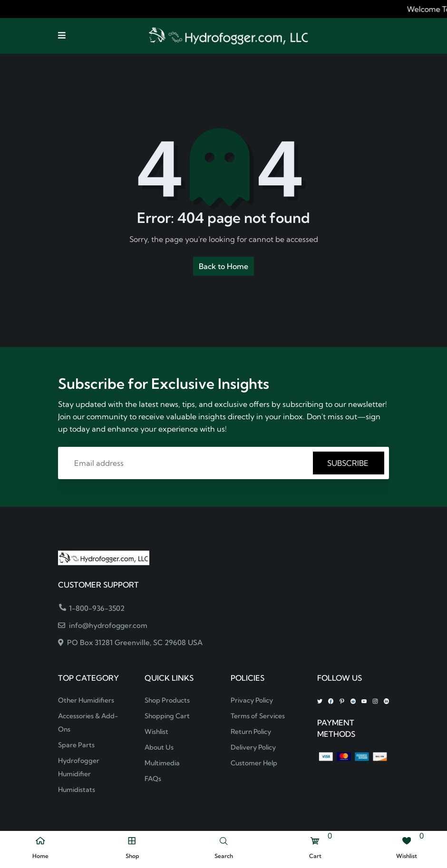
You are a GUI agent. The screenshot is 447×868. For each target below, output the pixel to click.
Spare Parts (76, 745)
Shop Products (167, 700)
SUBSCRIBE (349, 463)
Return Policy (251, 732)
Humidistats (77, 790)
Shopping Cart (167, 716)
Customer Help (254, 763)
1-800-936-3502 (92, 608)
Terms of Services (258, 716)
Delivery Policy (253, 747)
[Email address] (187, 463)
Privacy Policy (252, 700)
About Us (159, 747)
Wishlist (156, 732)
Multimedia (162, 763)
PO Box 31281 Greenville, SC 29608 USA (130, 642)
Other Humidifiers (86, 700)
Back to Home (223, 266)
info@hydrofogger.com (103, 625)
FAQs (153, 779)
